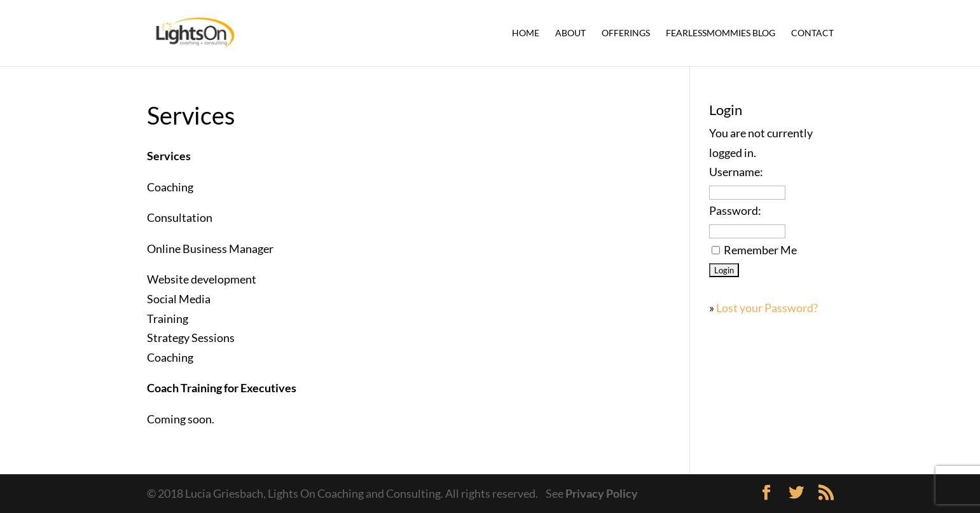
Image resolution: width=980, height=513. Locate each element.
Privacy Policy (602, 493)
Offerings (626, 33)
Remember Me (760, 250)
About (570, 33)
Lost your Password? (767, 308)
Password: (735, 210)
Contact (812, 33)
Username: (736, 172)
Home (526, 33)
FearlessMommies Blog (721, 33)
